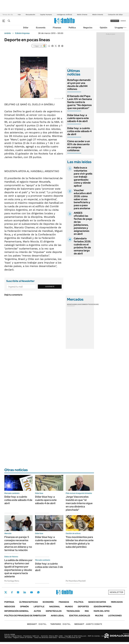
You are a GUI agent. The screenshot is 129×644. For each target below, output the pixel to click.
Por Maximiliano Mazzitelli (76, 581)
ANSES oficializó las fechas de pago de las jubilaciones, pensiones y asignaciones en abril (83, 223)
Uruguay (119, 28)
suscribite (115, 21)
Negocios (88, 28)
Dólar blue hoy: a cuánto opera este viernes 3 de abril (46, 540)
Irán (19, 15)
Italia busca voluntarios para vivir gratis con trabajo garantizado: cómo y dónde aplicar (83, 177)
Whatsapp (38, 592)
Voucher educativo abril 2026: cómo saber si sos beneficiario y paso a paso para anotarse (83, 199)
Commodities (86, 304)
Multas (99, 616)
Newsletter (123, 27)
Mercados (117, 602)
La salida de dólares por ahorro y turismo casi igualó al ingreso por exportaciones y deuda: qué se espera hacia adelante (18, 568)
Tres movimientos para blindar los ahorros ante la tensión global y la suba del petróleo (80, 542)
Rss (87, 611)
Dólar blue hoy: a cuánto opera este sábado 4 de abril (78, 118)
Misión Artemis (98, 15)
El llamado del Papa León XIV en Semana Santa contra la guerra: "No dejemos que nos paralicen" (80, 102)
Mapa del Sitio (102, 611)
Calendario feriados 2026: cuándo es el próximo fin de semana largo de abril (82, 246)
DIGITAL (37, 624)
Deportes (83, 607)
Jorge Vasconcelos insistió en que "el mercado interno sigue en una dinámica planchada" (79, 503)
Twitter (6, 592)
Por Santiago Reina (12, 581)
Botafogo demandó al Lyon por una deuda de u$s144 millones (79, 85)
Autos (37, 611)
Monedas (71, 304)
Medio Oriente (82, 15)
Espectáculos (54, 611)
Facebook (12, 592)
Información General (17, 611)
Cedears (95, 304)
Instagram (18, 592)
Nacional (55, 607)
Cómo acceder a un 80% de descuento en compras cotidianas (79, 146)
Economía (41, 28)
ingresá (123, 21)
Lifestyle (39, 607)
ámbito (8, 33)
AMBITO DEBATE (88, 624)
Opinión (104, 28)
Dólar (26, 28)
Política (72, 28)
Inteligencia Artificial (64, 15)
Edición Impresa (103, 607)
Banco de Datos (97, 602)
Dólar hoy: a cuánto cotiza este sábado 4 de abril (79, 131)
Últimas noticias (28, 602)
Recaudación (30, 15)
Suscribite (50, 287)
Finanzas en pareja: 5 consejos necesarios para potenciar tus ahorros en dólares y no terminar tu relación (18, 544)
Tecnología (73, 611)
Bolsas (78, 304)
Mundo (69, 607)
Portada (9, 602)
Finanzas (57, 28)
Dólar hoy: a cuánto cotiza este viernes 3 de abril (49, 567)
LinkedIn (25, 592)
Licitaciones (115, 616)
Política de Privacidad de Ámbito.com (25, 616)
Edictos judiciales (80, 616)
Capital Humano (46, 15)
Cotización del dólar (115, 15)
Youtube (31, 592)
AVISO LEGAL (57, 616)
